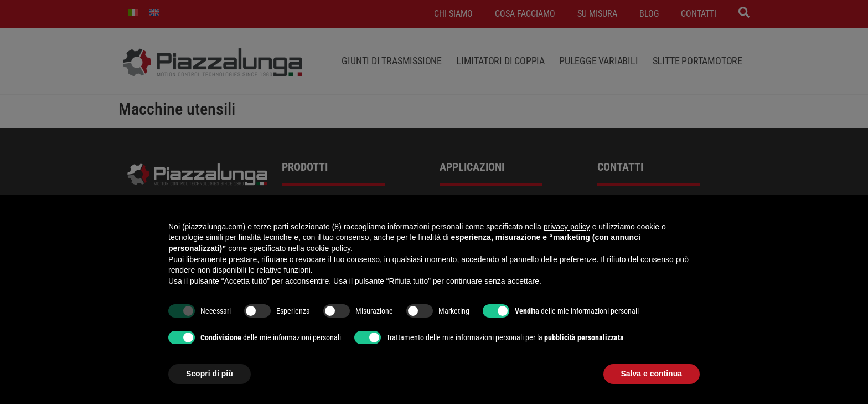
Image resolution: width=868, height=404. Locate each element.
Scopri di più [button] (210, 374)
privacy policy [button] (567, 227)
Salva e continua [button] (652, 374)
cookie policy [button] (329, 248)
